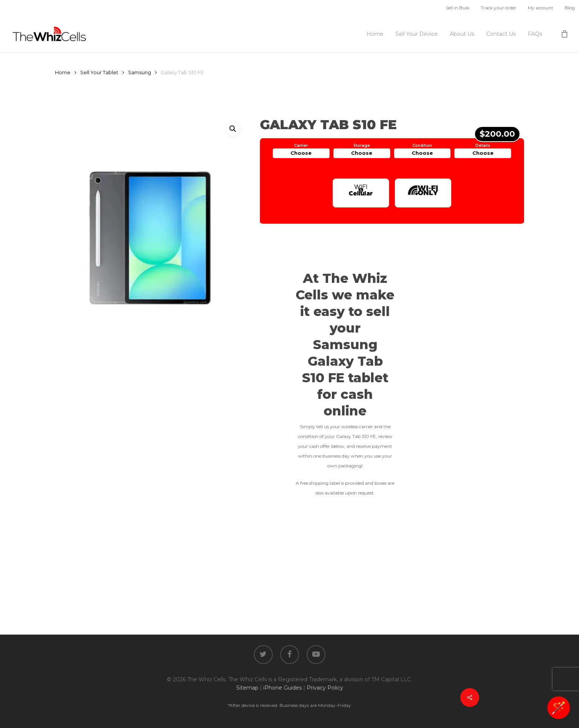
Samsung (140, 72)
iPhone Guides (283, 688)
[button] (233, 129)
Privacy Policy (325, 688)
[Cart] (564, 34)
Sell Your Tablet (99, 72)
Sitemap (247, 688)
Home (63, 72)
